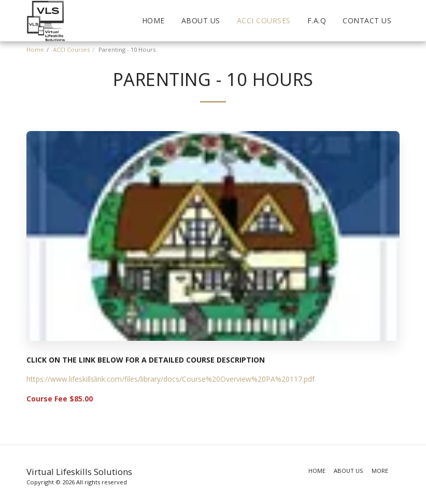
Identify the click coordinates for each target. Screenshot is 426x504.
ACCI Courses (71, 49)
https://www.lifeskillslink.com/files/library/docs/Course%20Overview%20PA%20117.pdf (171, 379)
